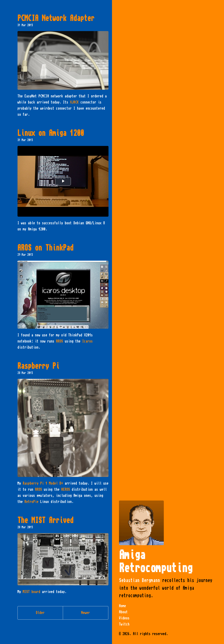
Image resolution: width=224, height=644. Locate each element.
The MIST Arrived (45, 520)
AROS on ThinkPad (45, 248)
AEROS (66, 490)
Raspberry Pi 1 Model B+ (43, 483)
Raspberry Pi (38, 366)
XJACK (74, 102)
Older (40, 613)
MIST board (31, 592)
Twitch (124, 624)
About (123, 612)
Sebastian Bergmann (139, 580)
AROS (59, 341)
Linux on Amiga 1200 (51, 133)
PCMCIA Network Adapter (56, 18)
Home (122, 606)
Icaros (87, 341)
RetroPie (31, 502)
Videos (124, 618)
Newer (86, 613)
